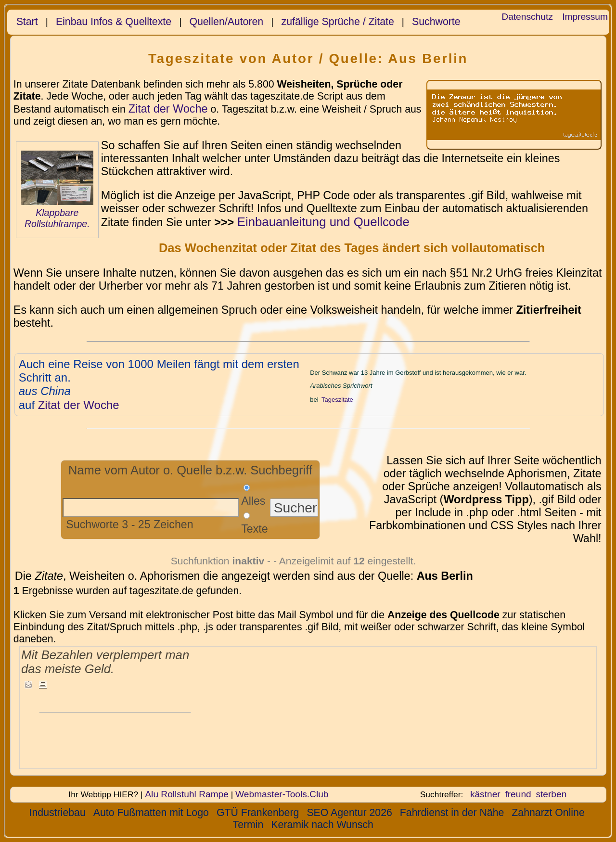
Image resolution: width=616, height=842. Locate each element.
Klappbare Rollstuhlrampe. (57, 218)
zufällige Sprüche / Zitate (338, 22)
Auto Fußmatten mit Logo (151, 813)
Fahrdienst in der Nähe (452, 813)
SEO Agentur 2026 (349, 813)
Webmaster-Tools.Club (282, 794)
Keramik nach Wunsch (322, 825)
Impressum (585, 17)
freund (518, 794)
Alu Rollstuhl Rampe (187, 794)
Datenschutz (527, 17)
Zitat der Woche (168, 109)
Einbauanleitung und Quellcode (323, 222)
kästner (485, 794)
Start (27, 22)
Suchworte (436, 22)
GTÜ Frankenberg (258, 813)
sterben (551, 794)
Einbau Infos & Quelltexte (114, 22)
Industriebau (58, 813)
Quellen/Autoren (226, 22)
